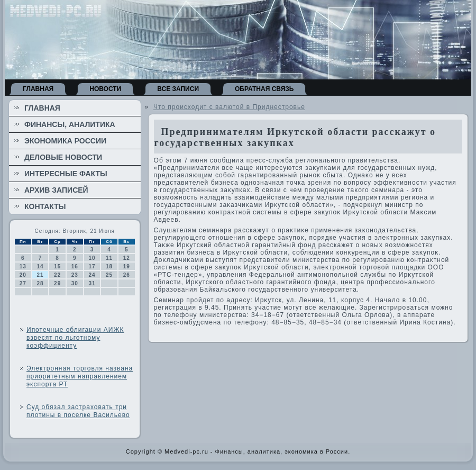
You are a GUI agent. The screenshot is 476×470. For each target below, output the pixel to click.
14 (40, 266)
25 (109, 275)
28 (40, 283)
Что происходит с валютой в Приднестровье (229, 107)
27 (23, 283)
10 (92, 258)
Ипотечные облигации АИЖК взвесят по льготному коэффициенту (75, 338)
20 (23, 275)
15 (57, 266)
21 (40, 275)
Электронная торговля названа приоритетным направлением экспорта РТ (80, 376)
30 (75, 283)
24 (92, 275)
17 (92, 266)
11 (109, 258)
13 (23, 266)
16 (75, 266)
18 (109, 266)
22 (57, 275)
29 (57, 283)
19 (127, 266)
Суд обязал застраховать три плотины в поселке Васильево (78, 411)
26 (127, 275)
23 (75, 275)
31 (92, 283)
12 (127, 258)
